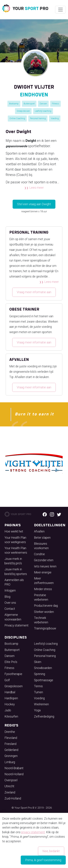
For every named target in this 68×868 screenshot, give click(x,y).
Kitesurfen (11, 717)
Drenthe (10, 732)
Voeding (55, 118)
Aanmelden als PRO (14, 582)
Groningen (11, 756)
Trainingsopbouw (45, 628)
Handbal (10, 692)
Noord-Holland (14, 774)
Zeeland (10, 792)
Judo (8, 710)
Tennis (38, 686)
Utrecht (9, 786)
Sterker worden (44, 612)
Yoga (37, 710)
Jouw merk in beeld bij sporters (16, 572)
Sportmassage (44, 680)
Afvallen (39, 531)
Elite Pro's (11, 662)
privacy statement (33, 832)
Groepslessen (23, 111)
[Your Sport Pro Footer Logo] (18, 514)
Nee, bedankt (51, 851)
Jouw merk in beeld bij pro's (13, 561)
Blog (7, 597)
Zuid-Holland (13, 798)
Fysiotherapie (13, 674)
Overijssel (11, 780)
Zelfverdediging (44, 717)
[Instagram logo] (52, 514)
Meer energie (43, 572)
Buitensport (29, 104)
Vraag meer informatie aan (34, 292)
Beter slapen (42, 538)
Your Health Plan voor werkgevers (15, 540)
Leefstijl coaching (43, 111)
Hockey (10, 704)
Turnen (38, 692)
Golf (7, 680)
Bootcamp (14, 104)
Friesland (10, 744)
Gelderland (11, 750)
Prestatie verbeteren (41, 597)
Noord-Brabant (14, 768)
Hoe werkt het (14, 531)
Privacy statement (16, 625)
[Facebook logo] (45, 514)
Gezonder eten (44, 560)
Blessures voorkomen (41, 546)
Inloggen (10, 590)
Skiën (38, 662)
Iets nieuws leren (45, 566)
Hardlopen (11, 698)
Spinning (40, 674)
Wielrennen (41, 704)
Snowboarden (43, 668)
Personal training (38, 118)
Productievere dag (46, 606)
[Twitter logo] (59, 514)
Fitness (55, 104)
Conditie (39, 554)
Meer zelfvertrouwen (44, 581)
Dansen (43, 104)
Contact (10, 609)
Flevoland (11, 738)
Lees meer (37, 188)
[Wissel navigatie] (60, 10)
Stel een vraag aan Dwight (34, 204)
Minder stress (43, 589)
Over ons (10, 603)
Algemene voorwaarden (13, 617)
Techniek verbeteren (41, 620)
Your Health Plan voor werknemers (16, 550)
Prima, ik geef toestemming (43, 860)
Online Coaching (17, 118)
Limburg (10, 762)
